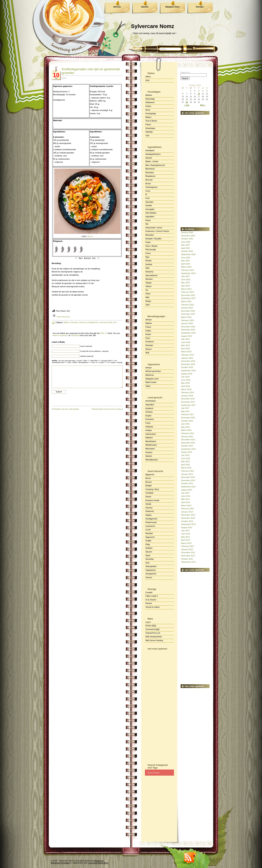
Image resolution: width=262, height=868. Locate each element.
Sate (147, 268)
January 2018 (187, 396)
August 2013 (187, 527)
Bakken (149, 323)
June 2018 (186, 380)
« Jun (187, 105)
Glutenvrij (150, 511)
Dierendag (150, 99)
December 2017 (188, 399)
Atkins (148, 77)
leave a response (60, 335)
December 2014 (188, 477)
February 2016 (187, 433)
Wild (147, 297)
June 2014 (186, 496)
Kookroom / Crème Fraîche (157, 231)
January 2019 (187, 358)
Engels (148, 416)
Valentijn (149, 132)
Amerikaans (151, 401)
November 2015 (188, 443)
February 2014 (187, 509)
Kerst (148, 110)
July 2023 (185, 276)
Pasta (148, 242)
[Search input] (161, 773)
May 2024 (185, 261)
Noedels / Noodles (153, 239)
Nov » (203, 105)
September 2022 (188, 298)
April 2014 (186, 502)
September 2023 (188, 273)
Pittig (148, 544)
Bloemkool (150, 169)
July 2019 (185, 339)
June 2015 (186, 458)
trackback (75, 335)
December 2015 (188, 440)
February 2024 (187, 270)
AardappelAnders (153, 154)
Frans (148, 423)
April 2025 (186, 248)
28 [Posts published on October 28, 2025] (187, 102)
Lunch (148, 530)
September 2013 (188, 524)
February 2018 (187, 392)
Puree (148, 253)
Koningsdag (151, 113)
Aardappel (150, 150)
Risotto (148, 261)
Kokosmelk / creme (154, 228)
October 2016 (187, 421)
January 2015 (187, 474)
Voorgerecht (151, 574)
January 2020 (187, 323)
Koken (148, 334)
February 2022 (187, 305)
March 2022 (186, 301)
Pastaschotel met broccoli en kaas (106, 409)
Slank (148, 555)
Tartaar (148, 283)
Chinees (149, 412)
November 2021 (188, 314)
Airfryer (149, 320)
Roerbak (149, 345)
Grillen (148, 331)
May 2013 (185, 537)
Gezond (149, 508)
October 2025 (187, 239)
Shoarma (149, 272)
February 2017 (187, 414)
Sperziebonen (151, 275)
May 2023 (185, 283)
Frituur (148, 327)
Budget (149, 486)
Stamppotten (151, 566)
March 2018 (186, 389)
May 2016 (185, 427)
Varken (148, 286)
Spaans (149, 456)
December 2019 (188, 327)
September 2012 (188, 562)
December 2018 (188, 361)
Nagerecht (150, 537)
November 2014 (188, 480)
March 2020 (186, 317)
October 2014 (187, 483)
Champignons (151, 187)
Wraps (148, 301)
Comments (152, 629)
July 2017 (185, 408)
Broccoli (149, 180)
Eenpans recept (152, 500)
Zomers (149, 577)
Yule (147, 136)
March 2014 (186, 506)
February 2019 (187, 355)
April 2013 (186, 540)
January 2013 (187, 549)
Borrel (148, 478)
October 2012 (187, 559)
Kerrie (148, 220)
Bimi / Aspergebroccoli (155, 165)
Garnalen (149, 202)
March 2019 (186, 352)
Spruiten (149, 279)
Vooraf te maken (153, 607)
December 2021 (188, 311)
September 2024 (188, 254)
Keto (147, 80)
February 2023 (187, 292)
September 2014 (188, 487)
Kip (147, 224)
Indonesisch (151, 434)
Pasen (148, 125)
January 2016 (187, 436)
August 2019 (187, 336)
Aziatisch (149, 408)
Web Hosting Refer (154, 637)
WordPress (99, 861)
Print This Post (63, 317)
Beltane (149, 95)
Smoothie (150, 559)
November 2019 (188, 330)
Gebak (148, 504)
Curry (148, 191)
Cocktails (149, 493)
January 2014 (187, 512)
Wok (147, 353)
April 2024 (186, 264)
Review (149, 603)
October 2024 (187, 251)
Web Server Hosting (154, 640)
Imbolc (148, 106)
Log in (148, 622)
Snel (147, 563)
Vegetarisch (151, 570)
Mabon (148, 117)
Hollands (149, 427)
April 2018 (186, 386)
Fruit (147, 198)
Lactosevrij (150, 526)
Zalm (148, 305)
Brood (148, 184)
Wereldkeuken (152, 460)
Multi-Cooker (151, 382)
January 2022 (187, 308)
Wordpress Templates (60, 863)
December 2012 (188, 552)
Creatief (149, 592)
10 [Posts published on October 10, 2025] (199, 94)
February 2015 (187, 471)
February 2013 (187, 546)
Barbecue (150, 375)
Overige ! (200, 7)
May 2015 (185, 461)
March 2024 (186, 267)
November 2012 (188, 556)
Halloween (150, 102)
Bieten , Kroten (152, 161)
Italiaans (149, 438)
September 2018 (188, 370)
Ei (146, 194)
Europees (150, 419)
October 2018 (187, 367)
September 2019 (188, 333)
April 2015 (186, 465)
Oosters (149, 452)
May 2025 (185, 245)
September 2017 (188, 405)
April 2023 (186, 286)
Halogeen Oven (172, 7)
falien (64, 78)
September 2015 (188, 449)
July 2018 (185, 377)
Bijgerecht (150, 474)
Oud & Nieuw (151, 121)
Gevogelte (150, 209)
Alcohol (149, 158)
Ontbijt (148, 541)
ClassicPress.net (153, 633)
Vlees (148, 294)
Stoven (148, 349)
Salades (149, 548)
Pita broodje (151, 250)
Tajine (148, 386)
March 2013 (186, 543)
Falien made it (152, 596)
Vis (147, 290)
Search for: (185, 72)
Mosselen (150, 235)
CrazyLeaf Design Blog (98, 863)
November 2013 (188, 518)
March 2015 (186, 468)
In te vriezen (151, 600)
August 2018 (187, 374)
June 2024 (186, 258)
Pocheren (150, 342)
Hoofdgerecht (151, 519)
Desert (148, 497)
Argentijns (150, 405)
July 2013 (185, 531)
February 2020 (187, 320)
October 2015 (187, 446)
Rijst (147, 257)
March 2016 (186, 430)
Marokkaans (151, 441)
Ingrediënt (150, 217)
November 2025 (188, 236)
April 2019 (186, 349)
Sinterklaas (150, 128)
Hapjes (148, 515)
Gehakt (149, 205)
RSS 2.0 (104, 333)
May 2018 (185, 383)
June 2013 (186, 534)
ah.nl (89, 236)
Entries (151, 626)
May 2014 (185, 499)
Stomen (145, 7)
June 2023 (186, 280)
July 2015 (185, 455)
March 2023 (186, 289)
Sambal (149, 264)
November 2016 (188, 418)
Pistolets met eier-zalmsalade (66, 409)
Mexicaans (150, 449)
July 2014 (185, 493)
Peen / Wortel (151, 246)
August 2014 (187, 490)
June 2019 (186, 342)
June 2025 (186, 242)
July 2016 (185, 424)
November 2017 (188, 402)
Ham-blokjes (151, 213)
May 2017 (185, 411)
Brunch (149, 482)
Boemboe (150, 172)
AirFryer (117, 7)
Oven (148, 338)
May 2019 (185, 345)
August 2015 (187, 452)
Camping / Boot (152, 489)
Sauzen (149, 552)
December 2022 (188, 295)
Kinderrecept (151, 522)
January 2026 (187, 232)
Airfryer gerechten (153, 371)
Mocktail (149, 533)
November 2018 (188, 364)
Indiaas (149, 430)
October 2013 (187, 521)
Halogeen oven (152, 379)
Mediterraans (151, 445)
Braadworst (150, 176)
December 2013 (188, 515)
